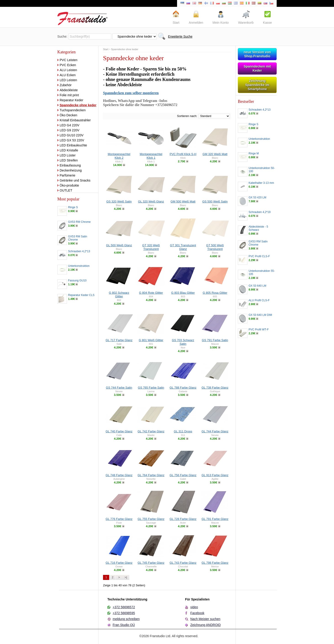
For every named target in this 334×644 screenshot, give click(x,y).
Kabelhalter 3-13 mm (261, 183)
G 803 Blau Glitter (183, 293)
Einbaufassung (70, 165)
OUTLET (66, 190)
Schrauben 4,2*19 (260, 212)
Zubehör (66, 85)
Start (106, 49)
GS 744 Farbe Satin (119, 388)
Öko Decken (68, 115)
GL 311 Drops (183, 431)
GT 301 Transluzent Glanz (183, 247)
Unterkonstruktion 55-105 (262, 273)
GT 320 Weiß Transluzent (151, 247)
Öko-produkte (69, 185)
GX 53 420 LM (257, 197)
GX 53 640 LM (257, 286)
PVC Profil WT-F (259, 330)
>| (126, 577)
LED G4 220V (69, 125)
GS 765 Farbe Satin (151, 388)
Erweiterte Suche (180, 36)
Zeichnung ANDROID (205, 625)
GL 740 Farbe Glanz (119, 431)
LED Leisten (68, 80)
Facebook (197, 613)
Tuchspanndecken (73, 110)
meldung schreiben (126, 619)
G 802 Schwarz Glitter (119, 295)
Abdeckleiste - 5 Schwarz (258, 228)
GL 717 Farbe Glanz (119, 340)
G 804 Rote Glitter (151, 293)
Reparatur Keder (72, 100)
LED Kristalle (69, 150)
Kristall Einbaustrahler (75, 120)
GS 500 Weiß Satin (215, 201)
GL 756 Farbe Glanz (183, 475)
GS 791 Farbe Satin (215, 340)
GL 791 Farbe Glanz (215, 519)
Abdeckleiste (69, 90)
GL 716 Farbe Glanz (119, 563)
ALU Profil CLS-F (259, 300)
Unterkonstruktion (79, 266)
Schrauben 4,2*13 (79, 251)
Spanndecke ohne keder (78, 105)
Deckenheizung (71, 170)
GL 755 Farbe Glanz (151, 519)
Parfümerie (67, 175)
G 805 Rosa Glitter (215, 293)
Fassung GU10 (77, 280)
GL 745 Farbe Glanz (151, 563)
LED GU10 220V (72, 135)
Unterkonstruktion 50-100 (262, 170)
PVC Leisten (69, 60)
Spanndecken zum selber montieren (131, 93)
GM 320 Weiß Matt (215, 154)
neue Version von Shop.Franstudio (257, 54)
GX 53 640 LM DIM (260, 315)
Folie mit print (69, 95)
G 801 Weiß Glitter (151, 340)
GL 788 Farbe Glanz (183, 388)
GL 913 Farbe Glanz (215, 475)
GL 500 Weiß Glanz (119, 245)
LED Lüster (68, 155)
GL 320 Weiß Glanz (151, 201)
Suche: (62, 36)
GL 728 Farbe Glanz (183, 519)
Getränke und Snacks (75, 180)
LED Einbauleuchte (73, 145)
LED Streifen (69, 160)
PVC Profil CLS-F (259, 256)
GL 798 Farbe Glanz (215, 563)
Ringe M (254, 153)
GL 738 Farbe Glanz (215, 388)
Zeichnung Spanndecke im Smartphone (257, 85)
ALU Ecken (68, 75)
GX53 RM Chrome (79, 222)
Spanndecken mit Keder (257, 68)
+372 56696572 (124, 607)
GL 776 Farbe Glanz (119, 519)
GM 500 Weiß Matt (183, 201)
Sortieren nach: (187, 116)
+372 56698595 (124, 613)
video (194, 607)
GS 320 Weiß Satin (119, 201)
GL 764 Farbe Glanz (151, 475)
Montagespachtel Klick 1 (151, 156)
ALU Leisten (68, 70)
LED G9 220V (69, 130)
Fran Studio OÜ (124, 625)
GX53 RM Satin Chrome (78, 238)
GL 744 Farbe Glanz (215, 431)
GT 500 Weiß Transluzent (215, 247)
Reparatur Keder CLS (81, 295)
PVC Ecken (68, 65)
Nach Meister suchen (205, 619)
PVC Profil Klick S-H (183, 154)
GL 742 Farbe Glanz (151, 431)
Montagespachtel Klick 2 (119, 156)
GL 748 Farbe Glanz (119, 475)
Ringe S (73, 207)
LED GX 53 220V (72, 140)
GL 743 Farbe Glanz (183, 563)
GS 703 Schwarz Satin (183, 342)
